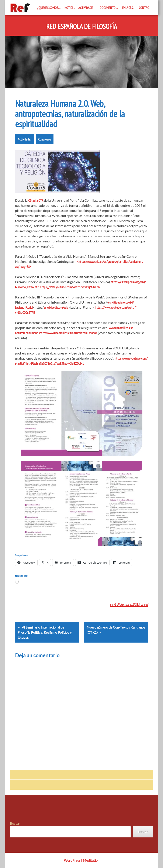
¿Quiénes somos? (48, 8)
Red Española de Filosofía (82, 27)
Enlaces (128, 8)
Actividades (86, 8)
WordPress (72, 860)
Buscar (15, 823)
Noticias (70, 8)
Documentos (108, 8)
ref (146, 604)
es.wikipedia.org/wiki (56, 307)
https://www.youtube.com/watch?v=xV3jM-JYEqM (70, 287)
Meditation (91, 860)
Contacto (146, 8)
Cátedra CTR (36, 200)
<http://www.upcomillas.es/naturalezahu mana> (68, 333)
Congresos (45, 139)
